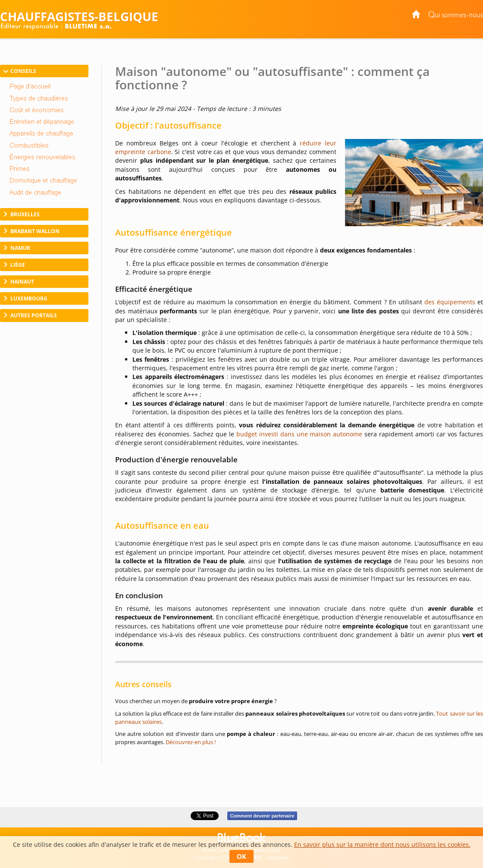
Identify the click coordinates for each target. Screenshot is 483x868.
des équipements (450, 302)
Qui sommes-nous (456, 15)
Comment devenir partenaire (262, 816)
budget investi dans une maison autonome (300, 434)
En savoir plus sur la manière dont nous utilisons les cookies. (382, 844)
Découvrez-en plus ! (191, 742)
